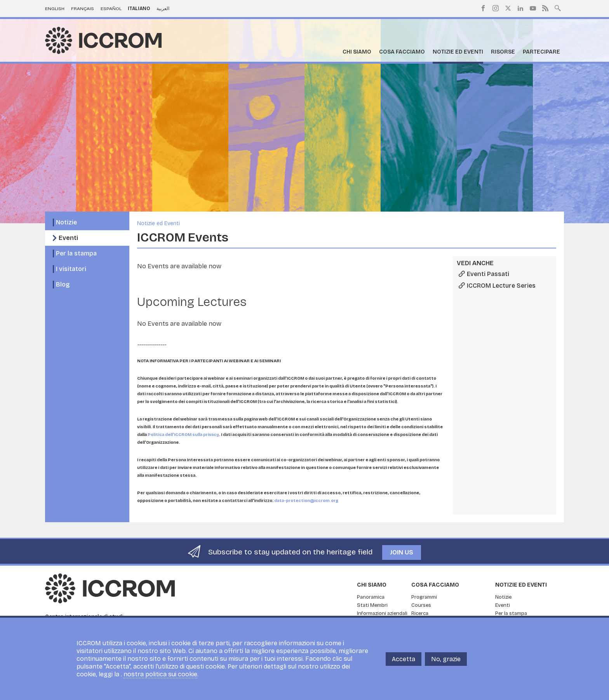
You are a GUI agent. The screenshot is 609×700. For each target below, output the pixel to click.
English (55, 9)
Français (83, 9)
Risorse (503, 52)
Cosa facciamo (402, 52)
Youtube (533, 8)
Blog (63, 284)
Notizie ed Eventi (458, 52)
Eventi (68, 238)
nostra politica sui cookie (160, 674)
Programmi (424, 597)
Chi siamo (357, 52)
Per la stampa (76, 253)
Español (111, 9)
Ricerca (420, 613)
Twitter (508, 8)
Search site (558, 7)
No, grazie (446, 659)
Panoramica (371, 597)
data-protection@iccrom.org (306, 501)
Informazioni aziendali (382, 613)
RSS (545, 8)
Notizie (66, 222)
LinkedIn (520, 8)
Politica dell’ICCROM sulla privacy (183, 435)
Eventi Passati (488, 274)
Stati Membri (372, 605)
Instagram (496, 8)
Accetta (404, 659)
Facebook (483, 8)
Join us (402, 552)
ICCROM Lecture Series (501, 286)
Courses (421, 605)
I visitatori (71, 269)
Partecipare (541, 52)
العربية (163, 9)
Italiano (139, 9)
